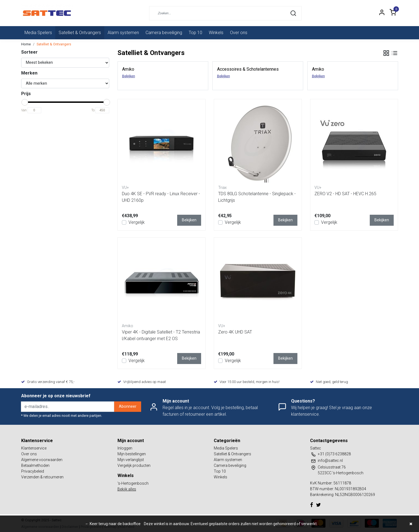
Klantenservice (34, 448)
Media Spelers (38, 33)
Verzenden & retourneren (42, 477)
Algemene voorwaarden (42, 460)
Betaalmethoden (35, 465)
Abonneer (128, 406)
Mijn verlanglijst (131, 460)
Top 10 (195, 33)
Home (26, 44)
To (93, 110)
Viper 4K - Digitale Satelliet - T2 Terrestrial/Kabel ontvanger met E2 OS (161, 335)
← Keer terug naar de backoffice (113, 524)
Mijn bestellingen (132, 454)
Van (24, 110)
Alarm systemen (123, 33)
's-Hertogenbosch (133, 483)
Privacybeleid (33, 471)
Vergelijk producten (134, 465)
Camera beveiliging (164, 33)
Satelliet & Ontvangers (80, 33)
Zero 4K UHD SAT (235, 332)
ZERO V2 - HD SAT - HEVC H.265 (345, 194)
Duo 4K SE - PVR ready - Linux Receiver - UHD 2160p (161, 197)
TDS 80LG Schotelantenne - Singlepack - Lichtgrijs (257, 197)
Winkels (216, 33)
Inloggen (125, 448)
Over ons (239, 33)
